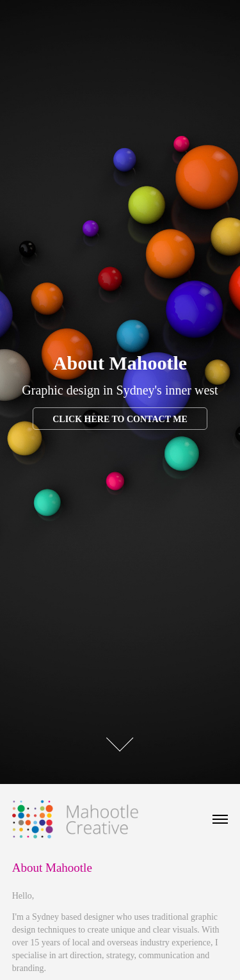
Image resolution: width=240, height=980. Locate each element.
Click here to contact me (120, 419)
